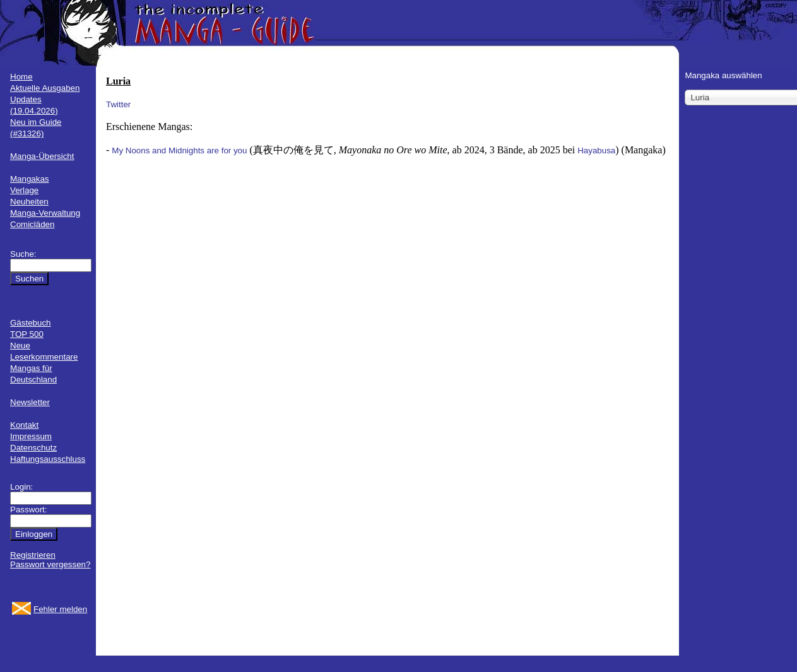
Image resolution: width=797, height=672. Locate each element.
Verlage (24, 190)
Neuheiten (29, 202)
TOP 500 (27, 334)
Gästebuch (30, 323)
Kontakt (24, 425)
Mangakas (30, 179)
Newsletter (30, 402)
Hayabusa (596, 150)
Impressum (31, 436)
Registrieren (33, 555)
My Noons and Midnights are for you (179, 150)
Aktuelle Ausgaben (45, 88)
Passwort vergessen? (50, 564)
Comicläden (32, 224)
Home (21, 77)
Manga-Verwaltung (45, 213)
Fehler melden (60, 609)
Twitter (118, 104)
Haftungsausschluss (48, 459)
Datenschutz (33, 448)
